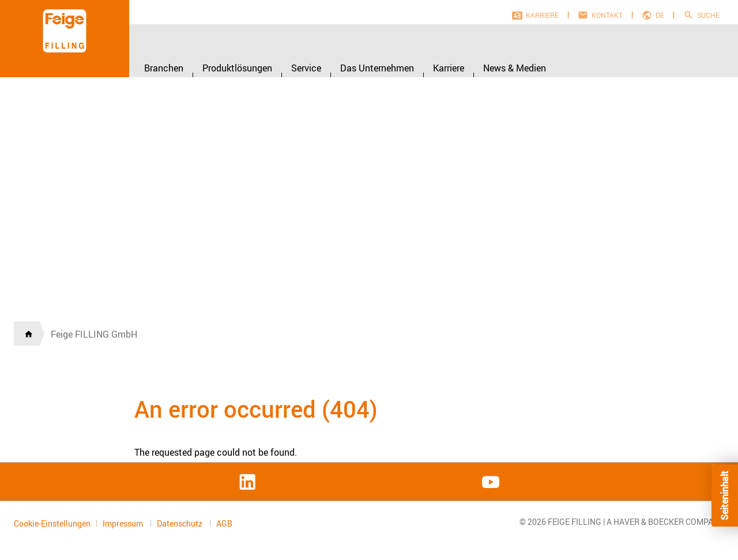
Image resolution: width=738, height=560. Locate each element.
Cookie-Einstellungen (52, 523)
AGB (224, 524)
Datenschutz (180, 523)
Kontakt (607, 15)
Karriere (542, 15)
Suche (708, 15)
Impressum (124, 523)
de (660, 15)
